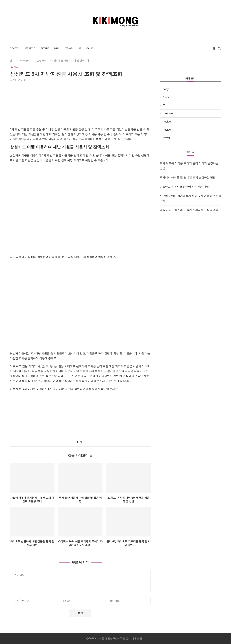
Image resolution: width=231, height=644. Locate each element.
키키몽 (22, 80)
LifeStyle (30, 48)
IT (80, 48)
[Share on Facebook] (78, 442)
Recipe (45, 48)
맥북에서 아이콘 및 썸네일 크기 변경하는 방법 (188, 177)
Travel (69, 48)
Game (90, 48)
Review (14, 48)
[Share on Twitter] (81, 442)
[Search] (219, 48)
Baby (57, 48)
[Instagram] (214, 48)
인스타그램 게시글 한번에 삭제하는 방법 (184, 187)
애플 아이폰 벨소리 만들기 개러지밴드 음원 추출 (189, 210)
